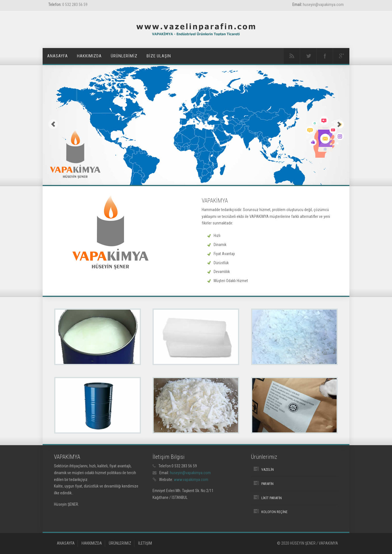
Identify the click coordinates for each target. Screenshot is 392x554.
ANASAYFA (58, 56)
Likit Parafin (272, 498)
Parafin (267, 484)
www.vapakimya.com (191, 480)
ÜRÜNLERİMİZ (124, 56)
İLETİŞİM (145, 543)
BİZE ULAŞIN (159, 56)
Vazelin (268, 469)
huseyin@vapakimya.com (190, 473)
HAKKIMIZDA (89, 56)
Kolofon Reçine (274, 512)
